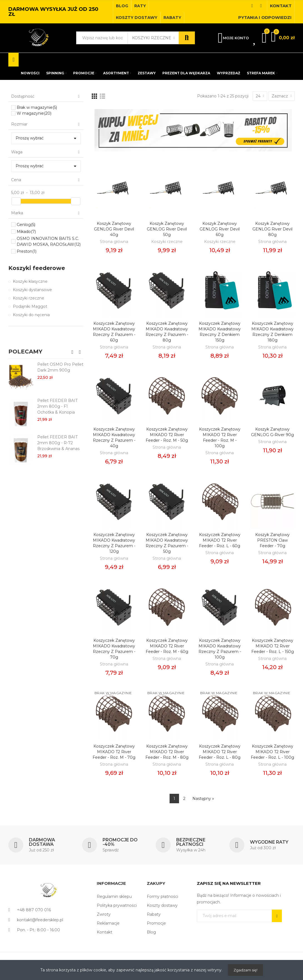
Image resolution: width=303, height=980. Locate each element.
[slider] (16, 201)
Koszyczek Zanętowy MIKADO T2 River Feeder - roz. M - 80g (167, 752)
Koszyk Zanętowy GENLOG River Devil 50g (167, 229)
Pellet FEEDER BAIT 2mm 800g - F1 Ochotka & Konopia (57, 406)
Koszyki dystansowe (32, 290)
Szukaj (187, 38)
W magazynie (34, 113)
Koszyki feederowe (37, 268)
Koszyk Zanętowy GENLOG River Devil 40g (114, 229)
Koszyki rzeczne (152, 38)
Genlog (26, 225)
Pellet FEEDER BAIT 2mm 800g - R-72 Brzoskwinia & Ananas (58, 443)
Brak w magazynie (37, 107)
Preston (27, 251)
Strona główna (114, 242)
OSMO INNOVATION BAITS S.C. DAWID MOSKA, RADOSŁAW (49, 241)
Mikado (26, 232)
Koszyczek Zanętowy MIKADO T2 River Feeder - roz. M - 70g (114, 752)
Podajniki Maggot (30, 306)
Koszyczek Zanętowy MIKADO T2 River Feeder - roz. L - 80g (220, 752)
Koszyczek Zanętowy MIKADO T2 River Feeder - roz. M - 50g (167, 435)
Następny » (203, 799)
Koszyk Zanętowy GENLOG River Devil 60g (220, 229)
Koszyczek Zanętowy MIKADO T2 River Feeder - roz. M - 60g (167, 646)
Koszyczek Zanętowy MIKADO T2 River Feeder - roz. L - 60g (220, 540)
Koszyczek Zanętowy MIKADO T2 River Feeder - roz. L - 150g (273, 646)
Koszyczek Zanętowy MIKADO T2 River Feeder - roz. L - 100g (272, 752)
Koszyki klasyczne (30, 281)
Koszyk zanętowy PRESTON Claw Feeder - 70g (272, 540)
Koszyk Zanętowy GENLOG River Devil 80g (272, 229)
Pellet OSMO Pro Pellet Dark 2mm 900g (60, 367)
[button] (122, 6)
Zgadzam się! (245, 970)
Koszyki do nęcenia (31, 315)
